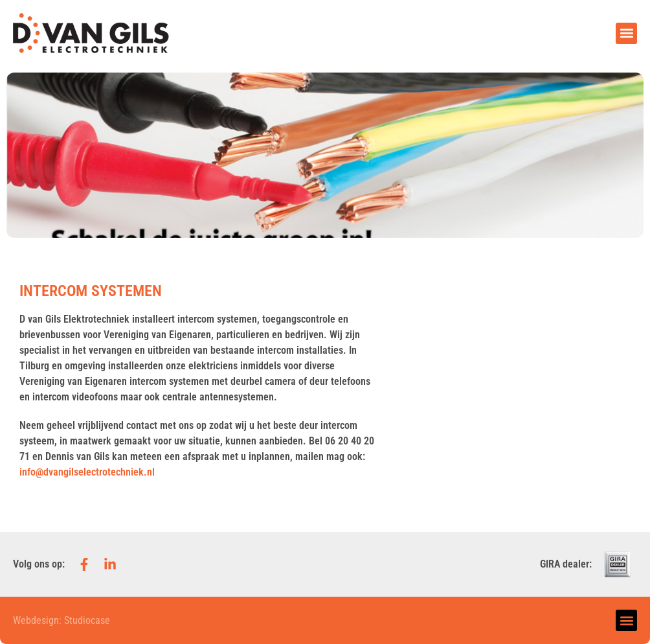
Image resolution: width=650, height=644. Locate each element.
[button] (626, 33)
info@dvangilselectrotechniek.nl (87, 472)
